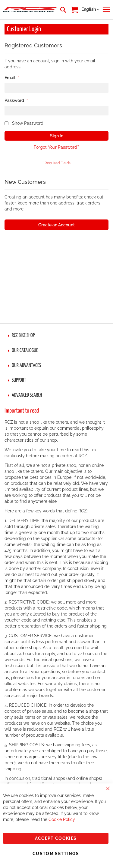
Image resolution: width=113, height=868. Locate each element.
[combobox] (63, 10)
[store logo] (30, 10)
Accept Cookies (56, 838)
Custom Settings (56, 854)
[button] (91, 10)
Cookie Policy (62, 819)
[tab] (56, 336)
